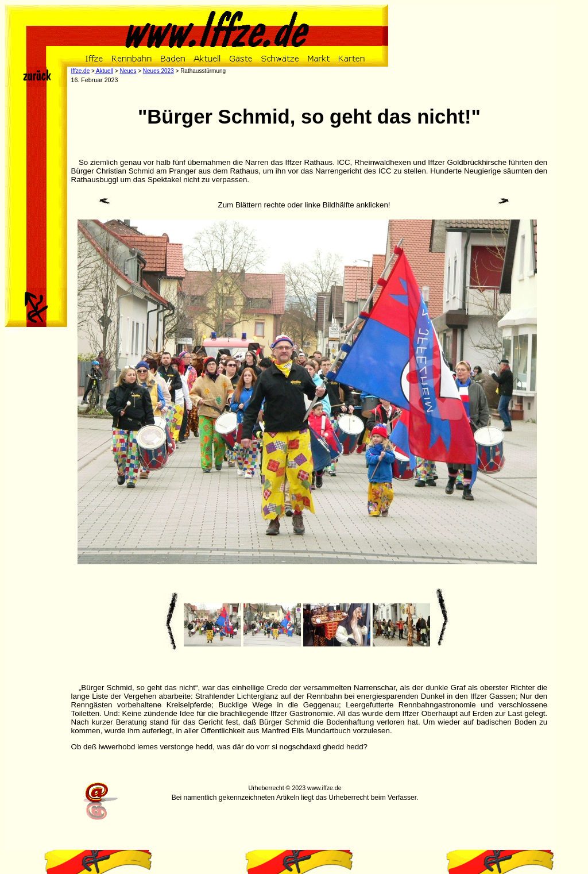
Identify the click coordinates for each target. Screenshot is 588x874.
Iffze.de (81, 71)
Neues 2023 (158, 71)
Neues (128, 71)
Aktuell (104, 71)
